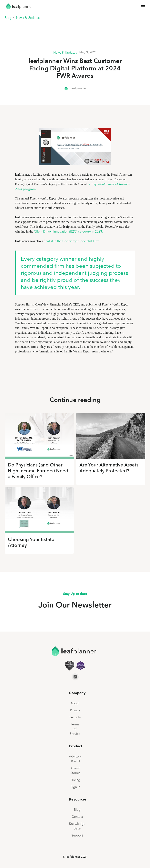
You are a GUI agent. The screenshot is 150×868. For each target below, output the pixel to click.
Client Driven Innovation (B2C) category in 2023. (68, 231)
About (75, 703)
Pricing (75, 780)
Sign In (75, 787)
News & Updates (28, 18)
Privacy (75, 710)
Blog (8, 18)
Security (75, 717)
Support (77, 835)
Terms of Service (75, 729)
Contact (77, 817)
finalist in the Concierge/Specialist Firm (72, 241)
